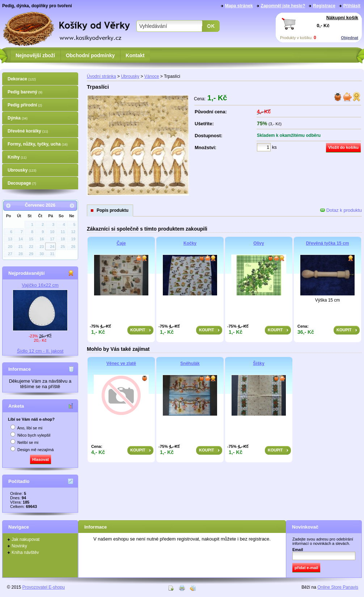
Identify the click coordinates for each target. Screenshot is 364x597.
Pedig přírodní (25, 105)
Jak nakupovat (26, 539)
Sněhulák (190, 363)
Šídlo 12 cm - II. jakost (40, 351)
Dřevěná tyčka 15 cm (328, 243)
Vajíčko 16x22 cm (40, 285)
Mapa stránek (239, 6)
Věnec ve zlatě (121, 363)
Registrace (324, 6)
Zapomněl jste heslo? (283, 6)
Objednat (350, 38)
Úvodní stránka (101, 76)
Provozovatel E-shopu (44, 587)
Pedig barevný (25, 92)
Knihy (17, 157)
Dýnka (18, 118)
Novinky (19, 546)
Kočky (190, 243)
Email (298, 550)
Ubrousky (22, 170)
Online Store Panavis (338, 587)
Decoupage (22, 183)
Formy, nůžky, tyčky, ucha (38, 144)
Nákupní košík (342, 18)
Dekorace (22, 79)
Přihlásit (352, 6)
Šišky (259, 363)
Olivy (259, 243)
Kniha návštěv (25, 552)
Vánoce (152, 76)
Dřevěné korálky (28, 131)
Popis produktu (113, 210)
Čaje (121, 243)
